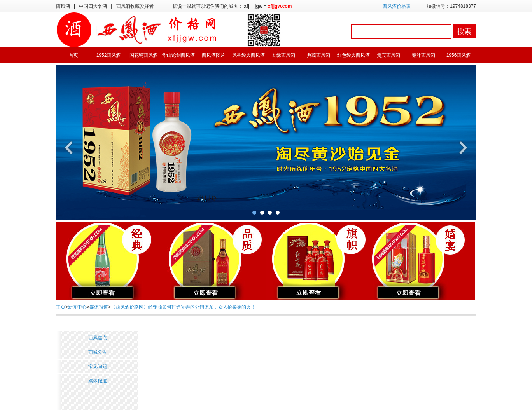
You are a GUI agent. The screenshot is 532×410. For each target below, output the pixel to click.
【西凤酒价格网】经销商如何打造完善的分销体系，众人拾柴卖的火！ (183, 307)
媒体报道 (99, 307)
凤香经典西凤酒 (248, 55)
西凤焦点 (98, 338)
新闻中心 (77, 307)
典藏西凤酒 (318, 55)
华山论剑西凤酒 (178, 55)
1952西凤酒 (109, 55)
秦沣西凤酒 (423, 55)
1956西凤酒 (459, 55)
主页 (61, 307)
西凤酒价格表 (397, 6)
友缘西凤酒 (283, 55)
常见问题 (98, 366)
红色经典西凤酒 (353, 55)
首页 (73, 55)
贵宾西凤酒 (388, 55)
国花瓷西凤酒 (143, 55)
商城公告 (98, 352)
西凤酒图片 (213, 55)
